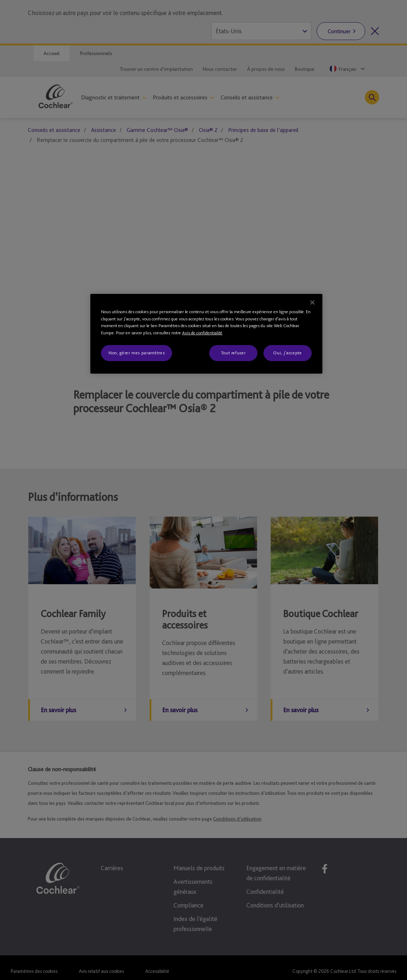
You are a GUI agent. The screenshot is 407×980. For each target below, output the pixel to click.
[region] (206, 334)
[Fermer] (312, 302)
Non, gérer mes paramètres (137, 353)
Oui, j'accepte (287, 353)
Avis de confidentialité (202, 333)
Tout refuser (233, 353)
